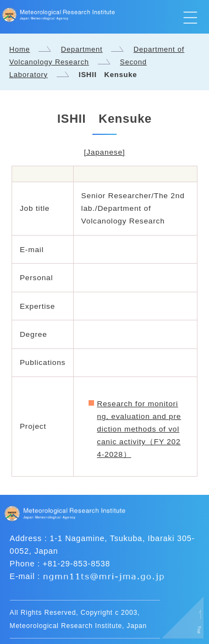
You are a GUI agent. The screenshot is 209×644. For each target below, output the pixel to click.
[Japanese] (105, 152)
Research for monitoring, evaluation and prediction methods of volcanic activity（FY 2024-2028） (139, 429)
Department (82, 49)
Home (20, 49)
